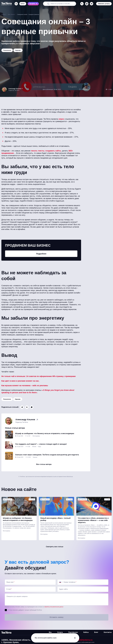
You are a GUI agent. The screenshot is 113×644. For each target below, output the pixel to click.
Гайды (39, 447)
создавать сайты (53, 151)
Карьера (18, 399)
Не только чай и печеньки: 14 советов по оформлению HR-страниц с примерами (38, 376)
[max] (87, 4)
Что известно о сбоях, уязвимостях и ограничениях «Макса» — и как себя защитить (93, 520)
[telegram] (92, 4)
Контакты (108, 632)
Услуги (60, 632)
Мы (50, 632)
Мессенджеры (36, 436)
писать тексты (38, 151)
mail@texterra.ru (84, 640)
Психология (7, 399)
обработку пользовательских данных (54, 607)
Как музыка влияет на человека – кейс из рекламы (25, 385)
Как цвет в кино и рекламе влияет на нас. (20, 381)
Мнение (34, 447)
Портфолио (73, 632)
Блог (96, 632)
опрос (61, 119)
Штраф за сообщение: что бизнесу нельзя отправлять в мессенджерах (45, 433)
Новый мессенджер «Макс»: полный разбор (55, 519)
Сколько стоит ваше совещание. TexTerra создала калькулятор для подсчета (47, 455)
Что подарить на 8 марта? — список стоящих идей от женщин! (41, 444)
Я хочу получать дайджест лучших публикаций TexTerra (25, 610)
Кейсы (86, 632)
